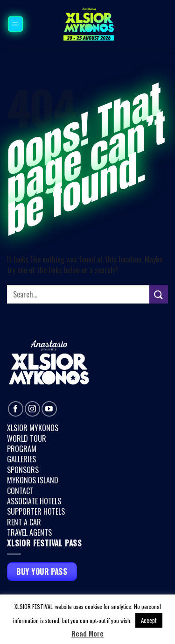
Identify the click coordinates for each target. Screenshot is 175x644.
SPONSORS (23, 470)
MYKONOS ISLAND (33, 480)
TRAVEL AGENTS (29, 532)
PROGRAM (22, 449)
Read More (87, 633)
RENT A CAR (24, 522)
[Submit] (159, 294)
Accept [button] (149, 620)
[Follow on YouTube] (49, 409)
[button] (15, 24)
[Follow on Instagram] (32, 409)
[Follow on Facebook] (16, 409)
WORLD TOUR (27, 439)
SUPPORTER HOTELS (36, 511)
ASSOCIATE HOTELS (34, 501)
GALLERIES (21, 459)
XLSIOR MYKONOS (33, 428)
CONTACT (20, 491)
